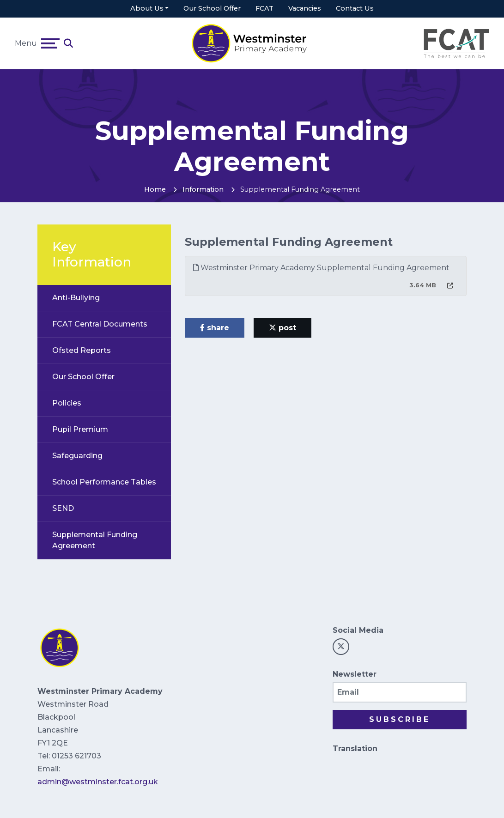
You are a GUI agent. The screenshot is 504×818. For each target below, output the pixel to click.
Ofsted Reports (82, 350)
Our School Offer (212, 8)
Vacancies (305, 8)
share (215, 328)
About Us (147, 8)
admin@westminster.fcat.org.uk (98, 782)
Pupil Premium (80, 429)
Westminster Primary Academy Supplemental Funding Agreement (321, 268)
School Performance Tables (104, 482)
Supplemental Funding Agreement (95, 540)
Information (203, 189)
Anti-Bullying (76, 298)
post (282, 328)
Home (155, 189)
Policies (67, 403)
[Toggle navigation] (50, 43)
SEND (63, 508)
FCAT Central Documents (100, 324)
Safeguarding (77, 456)
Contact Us (355, 8)
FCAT (264, 8)
